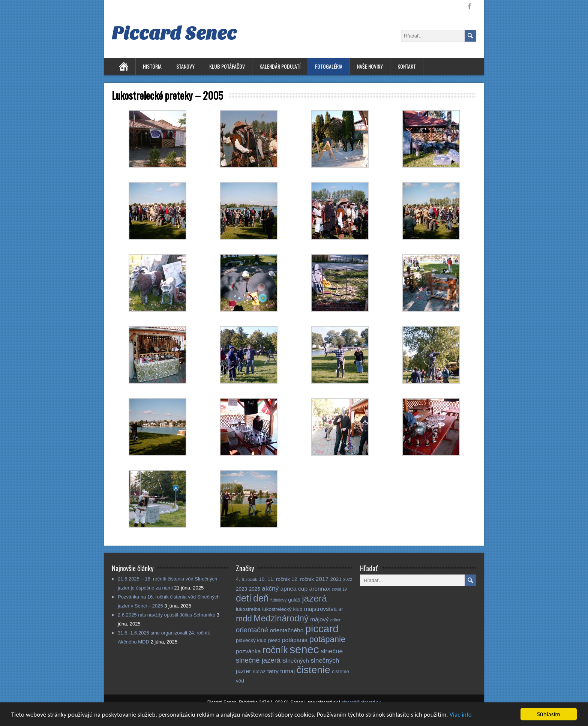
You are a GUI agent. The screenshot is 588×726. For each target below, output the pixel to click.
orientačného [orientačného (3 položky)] (287, 630)
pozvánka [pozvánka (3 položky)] (248, 651)
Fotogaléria (329, 66)
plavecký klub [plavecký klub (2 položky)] (251, 640)
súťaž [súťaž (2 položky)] (259, 671)
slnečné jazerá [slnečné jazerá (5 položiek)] (258, 660)
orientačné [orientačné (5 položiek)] (252, 630)
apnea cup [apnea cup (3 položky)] (294, 589)
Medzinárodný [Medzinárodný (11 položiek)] (281, 618)
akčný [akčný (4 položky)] (270, 588)
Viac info (460, 715)
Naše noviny (370, 66)
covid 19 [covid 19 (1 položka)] (339, 589)
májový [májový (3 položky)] (319, 619)
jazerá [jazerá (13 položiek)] (314, 598)
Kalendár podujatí (280, 66)
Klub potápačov (227, 66)
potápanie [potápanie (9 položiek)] (328, 639)
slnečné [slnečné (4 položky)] (332, 651)
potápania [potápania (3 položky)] (295, 640)
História (152, 66)
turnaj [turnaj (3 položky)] (287, 671)
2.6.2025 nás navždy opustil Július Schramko (166, 615)
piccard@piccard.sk (361, 702)
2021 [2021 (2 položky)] (336, 579)
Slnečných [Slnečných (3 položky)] (295, 661)
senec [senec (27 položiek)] (304, 649)
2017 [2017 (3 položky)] (322, 579)
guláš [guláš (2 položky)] (294, 600)
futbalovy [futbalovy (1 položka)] (278, 600)
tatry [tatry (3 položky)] (273, 671)
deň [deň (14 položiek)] (261, 598)
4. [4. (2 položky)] (238, 579)
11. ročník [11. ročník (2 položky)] (279, 579)
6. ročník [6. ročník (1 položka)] (250, 579)
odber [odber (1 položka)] (335, 620)
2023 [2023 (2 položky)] (241, 589)
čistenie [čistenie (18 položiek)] (313, 670)
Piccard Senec (174, 33)
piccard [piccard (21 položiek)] (322, 629)
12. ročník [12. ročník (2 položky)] (303, 579)
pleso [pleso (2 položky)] (274, 640)
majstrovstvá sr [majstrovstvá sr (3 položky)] (324, 609)
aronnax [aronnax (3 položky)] (320, 589)
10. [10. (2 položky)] (262, 579)
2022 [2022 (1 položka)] (348, 579)
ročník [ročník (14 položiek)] (275, 650)
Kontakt (407, 66)
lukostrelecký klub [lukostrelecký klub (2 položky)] (282, 609)
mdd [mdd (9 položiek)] (244, 619)
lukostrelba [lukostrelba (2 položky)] (248, 609)
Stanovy (185, 66)
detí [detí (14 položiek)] (244, 598)
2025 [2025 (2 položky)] (255, 589)
